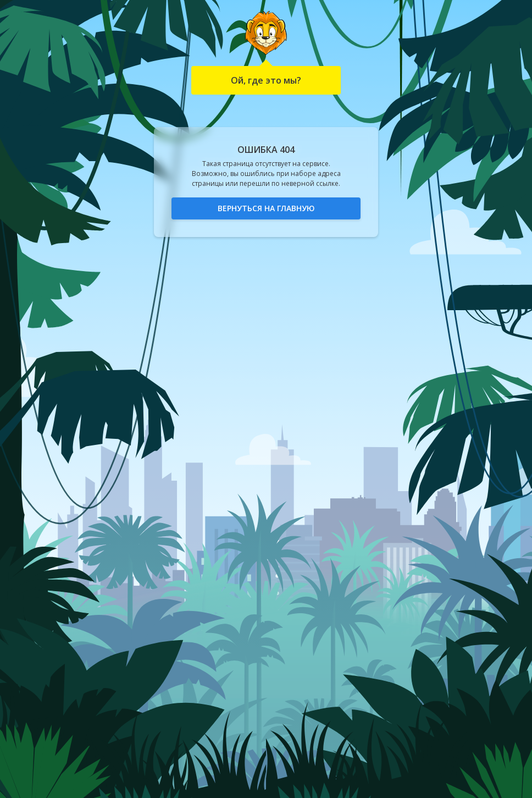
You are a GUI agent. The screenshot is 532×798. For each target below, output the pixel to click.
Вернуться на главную (266, 208)
